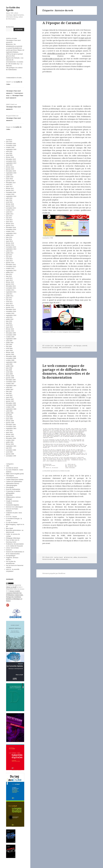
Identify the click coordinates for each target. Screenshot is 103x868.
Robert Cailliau (81, 395)
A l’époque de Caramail (62, 23)
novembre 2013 (11, 247)
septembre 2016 (11, 196)
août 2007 (9, 387)
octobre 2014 (10, 231)
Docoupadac (10, 487)
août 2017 (9, 185)
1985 (8, 466)
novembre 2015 (11, 208)
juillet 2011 (10, 296)
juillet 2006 (10, 413)
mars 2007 (9, 397)
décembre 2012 (11, 265)
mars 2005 (9, 432)
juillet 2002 (10, 442)
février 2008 (10, 376)
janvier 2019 (10, 169)
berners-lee (69, 557)
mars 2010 (9, 327)
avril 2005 (9, 430)
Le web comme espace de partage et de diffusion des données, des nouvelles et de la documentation (66, 372)
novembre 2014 (11, 229)
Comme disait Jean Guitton (15, 479)
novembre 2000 (11, 450)
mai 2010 (9, 323)
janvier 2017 (10, 190)
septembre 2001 (11, 446)
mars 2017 (9, 186)
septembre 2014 (11, 233)
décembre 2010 (11, 309)
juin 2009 (9, 345)
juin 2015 (9, 216)
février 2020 (10, 157)
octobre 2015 (10, 210)
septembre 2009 (11, 339)
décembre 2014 (11, 227)
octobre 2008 (10, 360)
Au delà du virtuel (12, 468)
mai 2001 (9, 448)
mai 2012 (9, 276)
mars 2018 (9, 179)
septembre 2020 (11, 149)
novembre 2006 (11, 405)
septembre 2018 (11, 173)
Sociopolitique (11, 556)
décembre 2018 (11, 171)
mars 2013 (9, 261)
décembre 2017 (11, 183)
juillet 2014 (10, 235)
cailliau (75, 557)
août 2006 (9, 411)
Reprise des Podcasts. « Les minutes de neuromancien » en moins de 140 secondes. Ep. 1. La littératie (15, 62)
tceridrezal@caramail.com (53, 59)
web (54, 559)
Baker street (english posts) (15, 474)
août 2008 (9, 364)
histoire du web (47, 348)
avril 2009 (9, 348)
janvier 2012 (10, 284)
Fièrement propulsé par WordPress (54, 573)
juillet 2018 (10, 177)
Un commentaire (63, 559)
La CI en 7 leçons (12, 517)
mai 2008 (9, 370)
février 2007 (10, 399)
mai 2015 (9, 218)
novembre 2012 (11, 266)
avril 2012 (9, 278)
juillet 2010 (10, 319)
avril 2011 (9, 302)
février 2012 (10, 282)
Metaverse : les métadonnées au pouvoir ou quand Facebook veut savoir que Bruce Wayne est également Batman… (15, 48)
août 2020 (9, 151)
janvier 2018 (10, 181)
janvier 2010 (10, 331)
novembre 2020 (11, 145)
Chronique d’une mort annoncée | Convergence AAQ (15, 93)
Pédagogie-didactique (13, 538)
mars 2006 (9, 419)
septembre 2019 (11, 163)
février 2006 (10, 421)
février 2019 (10, 167)
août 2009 (9, 341)
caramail (85, 346)
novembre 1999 (11, 456)
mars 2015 (9, 222)
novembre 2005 (11, 427)
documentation (83, 557)
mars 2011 (9, 304)
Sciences (9, 550)
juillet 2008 (10, 366)
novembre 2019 (11, 161)
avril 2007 (9, 395)
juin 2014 (9, 237)
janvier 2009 (10, 354)
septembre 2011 (11, 292)
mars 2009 (9, 350)
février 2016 (10, 204)
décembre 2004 (11, 438)
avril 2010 (9, 325)
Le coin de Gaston (12, 522)
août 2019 (9, 165)
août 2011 (9, 294)
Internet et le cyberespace (15, 507)
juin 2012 (9, 274)
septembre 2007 (11, 386)
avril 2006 (9, 417)
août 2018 (9, 175)
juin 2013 (9, 255)
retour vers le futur (12, 548)
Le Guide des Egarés (13, 9)
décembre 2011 (11, 286)
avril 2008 (9, 372)
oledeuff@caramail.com (56, 53)
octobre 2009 (10, 337)
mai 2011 (9, 300)
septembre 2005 (11, 428)
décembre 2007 (11, 380)
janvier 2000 (10, 454)
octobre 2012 (10, 268)
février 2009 (10, 352)
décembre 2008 (11, 356)
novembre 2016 (11, 192)
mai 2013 (9, 257)
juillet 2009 (10, 343)
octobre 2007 (10, 384)
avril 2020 (9, 155)
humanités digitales (13, 505)
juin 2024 (9, 142)
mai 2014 (9, 239)
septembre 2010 (11, 315)
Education (9, 495)
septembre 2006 (11, 409)
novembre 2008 (11, 358)
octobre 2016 (10, 194)
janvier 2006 (10, 423)
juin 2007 (9, 391)
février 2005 (10, 434)
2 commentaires (66, 348)
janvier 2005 (10, 436)
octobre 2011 (10, 290)
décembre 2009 (11, 333)
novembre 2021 (11, 144)
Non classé (10, 528)
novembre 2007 (11, 382)
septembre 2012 (11, 270)
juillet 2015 (10, 214)
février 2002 (10, 444)
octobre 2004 (10, 440)
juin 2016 (9, 200)
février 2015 (10, 224)
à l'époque (78, 346)
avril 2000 (9, 452)
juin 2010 (9, 321)
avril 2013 (9, 259)
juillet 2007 (10, 389)
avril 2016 (9, 202)
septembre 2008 (11, 362)
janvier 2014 (10, 245)
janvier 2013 (10, 263)
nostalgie (55, 348)
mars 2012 (9, 280)
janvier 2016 (10, 206)
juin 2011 (9, 298)
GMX (89, 48)
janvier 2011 (10, 307)
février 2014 (10, 243)
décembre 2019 (11, 159)
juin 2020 (9, 153)
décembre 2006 (11, 403)
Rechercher (10, 27)
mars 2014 (9, 241)
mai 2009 (9, 347)
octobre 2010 (10, 313)
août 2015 (9, 212)
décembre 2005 (11, 425)
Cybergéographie (12, 485)
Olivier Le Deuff (11, 587)
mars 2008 (9, 374)
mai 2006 (9, 415)
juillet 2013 (10, 253)
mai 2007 (9, 393)
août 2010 (9, 317)
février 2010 (10, 329)
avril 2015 (9, 220)
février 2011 (10, 306)
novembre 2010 (11, 311)
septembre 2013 (11, 249)
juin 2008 (9, 368)
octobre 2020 (10, 147)
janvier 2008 (10, 378)
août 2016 (9, 198)
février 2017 (10, 188)
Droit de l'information (13, 489)
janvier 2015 (10, 226)
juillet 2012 (10, 272)
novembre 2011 (11, 288)
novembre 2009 (11, 335)
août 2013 (9, 251)
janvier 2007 (10, 401)
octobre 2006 (10, 407)
